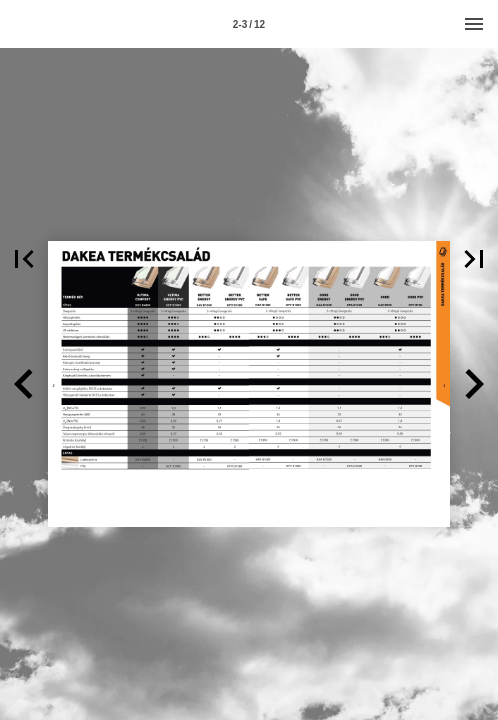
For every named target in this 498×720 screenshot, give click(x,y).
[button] (24, 259)
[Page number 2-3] (249, 24)
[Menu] (474, 24)
